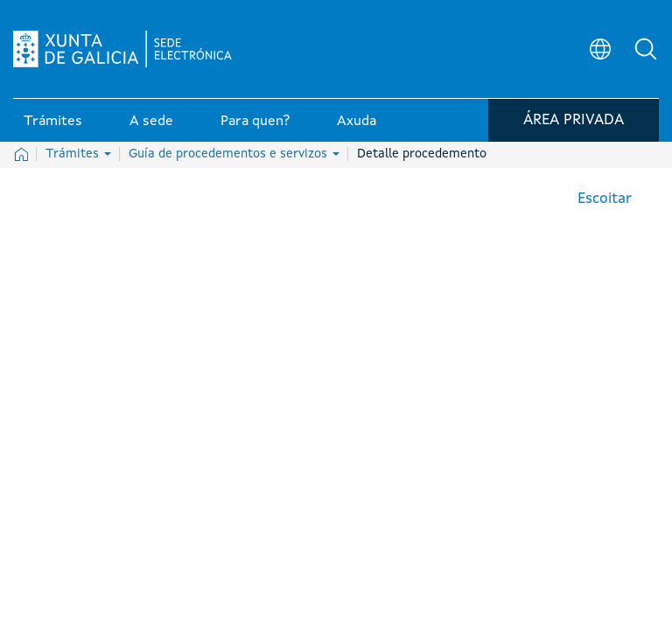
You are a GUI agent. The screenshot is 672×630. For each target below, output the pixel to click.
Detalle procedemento (422, 154)
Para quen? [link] (255, 122)
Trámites (78, 154)
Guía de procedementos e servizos (234, 154)
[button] (646, 49)
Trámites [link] (53, 122)
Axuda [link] (357, 122)
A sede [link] (151, 122)
